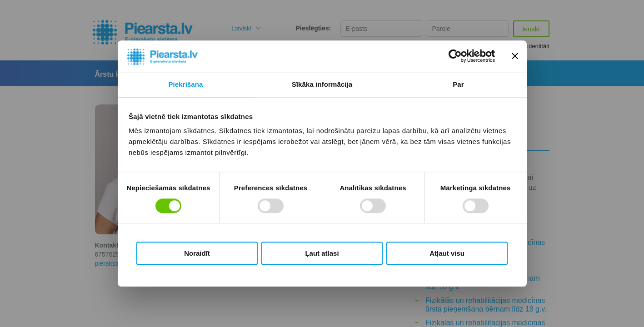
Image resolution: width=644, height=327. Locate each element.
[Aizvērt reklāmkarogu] (515, 56)
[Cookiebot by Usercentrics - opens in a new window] (455, 56)
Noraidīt (197, 253)
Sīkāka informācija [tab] (322, 84)
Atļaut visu (447, 253)
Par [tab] (458, 84)
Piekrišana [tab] (185, 84)
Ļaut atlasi (322, 253)
